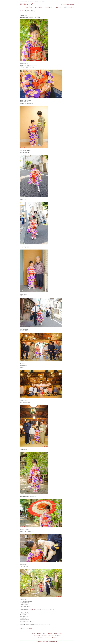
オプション (58, 636)
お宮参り (39, 633)
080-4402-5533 (68, 5)
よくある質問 (39, 7)
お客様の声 (49, 7)
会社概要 (47, 638)
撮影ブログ (59, 7)
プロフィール (41, 638)
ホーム (22, 11)
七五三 (45, 633)
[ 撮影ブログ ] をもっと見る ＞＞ (27, 628)
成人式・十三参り (58, 633)
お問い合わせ (54, 638)
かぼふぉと (27, 4)
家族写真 (50, 633)
